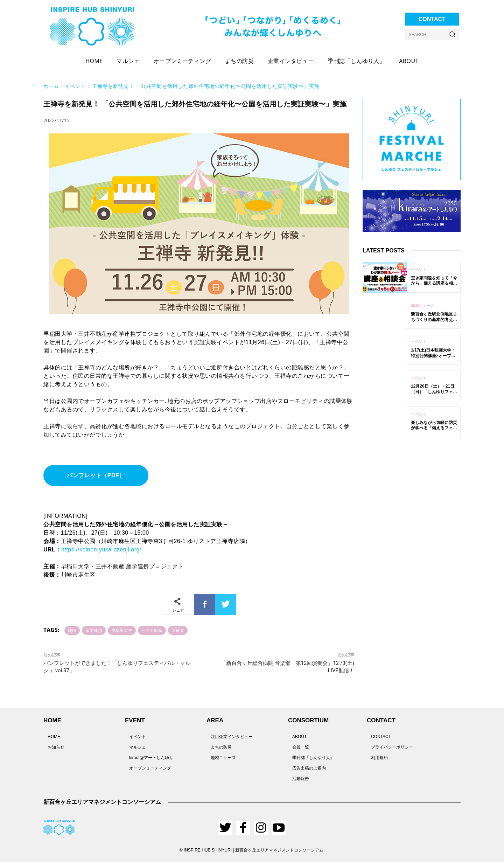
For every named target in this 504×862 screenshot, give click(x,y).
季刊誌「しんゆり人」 (313, 758)
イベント (76, 86)
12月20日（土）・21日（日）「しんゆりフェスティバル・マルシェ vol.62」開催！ (434, 394)
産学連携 (94, 630)
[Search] (452, 35)
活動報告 (301, 779)
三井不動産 (152, 630)
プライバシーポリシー (392, 747)
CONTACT (381, 737)
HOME (54, 737)
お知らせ (56, 747)
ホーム (51, 86)
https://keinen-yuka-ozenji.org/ (101, 550)
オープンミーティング (150, 768)
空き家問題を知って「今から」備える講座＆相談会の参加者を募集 (434, 283)
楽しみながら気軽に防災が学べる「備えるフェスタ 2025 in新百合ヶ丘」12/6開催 (434, 431)
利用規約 (379, 758)
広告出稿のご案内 (309, 768)
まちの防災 (221, 747)
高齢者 (178, 630)
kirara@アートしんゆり (151, 758)
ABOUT (299, 737)
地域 (72, 630)
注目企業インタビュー (232, 737)
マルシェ (419, 378)
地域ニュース (422, 306)
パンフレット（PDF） (96, 475)
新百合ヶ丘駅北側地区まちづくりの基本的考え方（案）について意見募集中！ (434, 322)
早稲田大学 (122, 630)
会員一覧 (301, 747)
